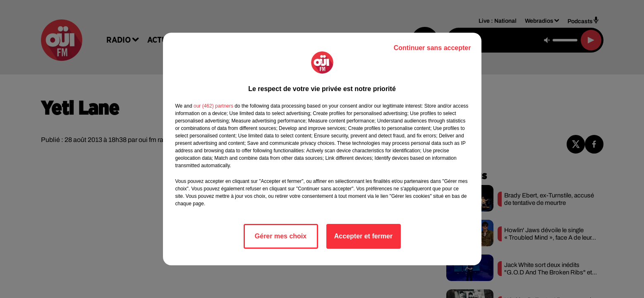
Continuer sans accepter (432, 48)
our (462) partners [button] (213, 106)
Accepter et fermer (363, 236)
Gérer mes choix (281, 236)
